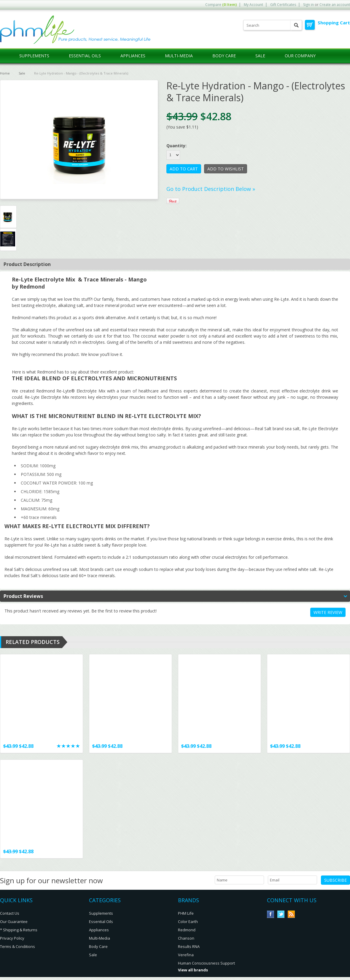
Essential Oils (85, 56)
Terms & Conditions (17, 946)
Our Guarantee (14, 922)
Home (5, 73)
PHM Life (186, 913)
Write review (328, 612)
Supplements (34, 56)
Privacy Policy (12, 938)
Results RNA (189, 946)
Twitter (281, 914)
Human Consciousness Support (206, 963)
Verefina (186, 955)
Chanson (186, 938)
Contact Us (10, 913)
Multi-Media (179, 56)
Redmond (187, 930)
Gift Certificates (283, 5)
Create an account (335, 5)
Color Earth (188, 922)
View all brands (193, 970)
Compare (221, 5)
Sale (260, 56)
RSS (291, 914)
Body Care (224, 56)
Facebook (271, 914)
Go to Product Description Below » (211, 189)
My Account (253, 5)
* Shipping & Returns (19, 930)
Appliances (133, 56)
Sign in (308, 5)
